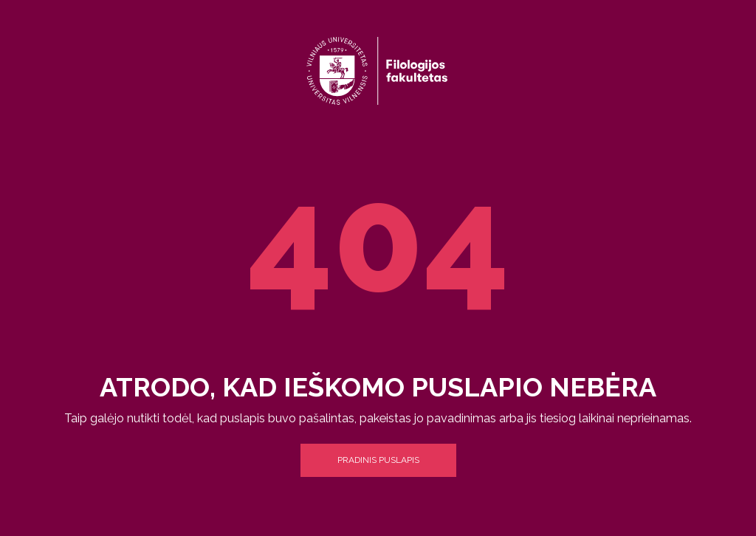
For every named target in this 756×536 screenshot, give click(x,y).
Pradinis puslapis (378, 460)
